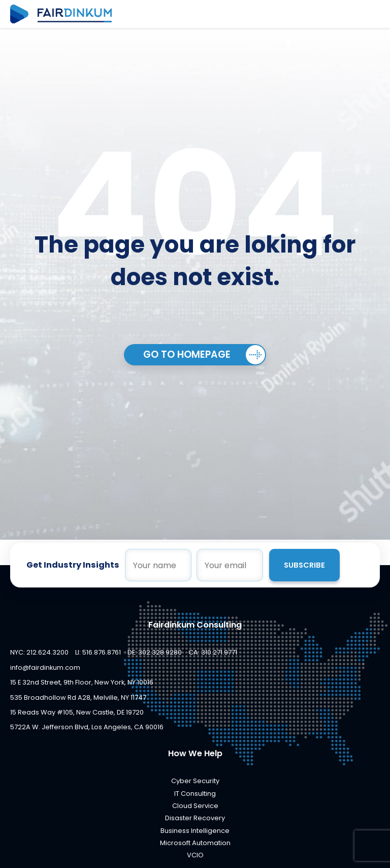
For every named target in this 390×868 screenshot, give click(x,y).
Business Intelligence (195, 831)
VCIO (195, 855)
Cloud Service (195, 806)
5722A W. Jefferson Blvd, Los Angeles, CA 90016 (87, 727)
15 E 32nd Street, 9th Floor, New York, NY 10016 (82, 682)
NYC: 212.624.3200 (39, 652)
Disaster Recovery (195, 818)
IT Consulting (195, 794)
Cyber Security (195, 781)
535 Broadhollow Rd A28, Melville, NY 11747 (78, 697)
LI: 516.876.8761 (98, 652)
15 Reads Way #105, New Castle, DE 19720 (77, 712)
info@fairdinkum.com (45, 668)
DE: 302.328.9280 (155, 652)
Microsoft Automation (195, 843)
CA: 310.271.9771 (213, 652)
